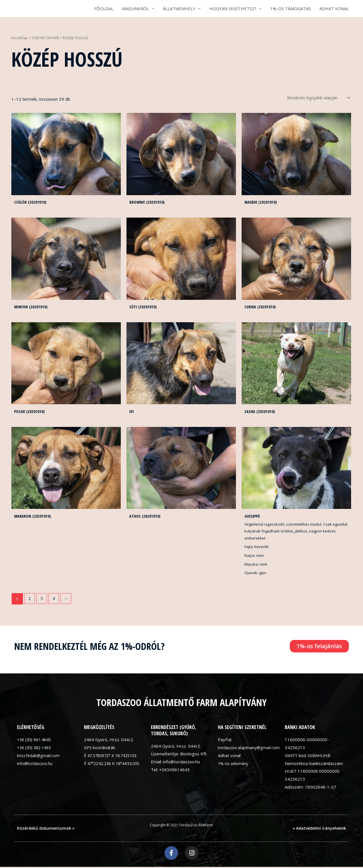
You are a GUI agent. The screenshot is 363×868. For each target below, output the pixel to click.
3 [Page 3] (42, 600)
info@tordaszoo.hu (35, 765)
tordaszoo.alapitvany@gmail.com (250, 749)
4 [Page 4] (55, 600)
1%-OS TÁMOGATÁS (291, 9)
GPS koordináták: (100, 749)
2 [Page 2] (30, 600)
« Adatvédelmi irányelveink (319, 830)
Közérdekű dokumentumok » (46, 830)
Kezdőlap (20, 38)
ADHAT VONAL (334, 9)
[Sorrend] (315, 98)
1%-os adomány (234, 765)
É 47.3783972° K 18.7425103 (113, 757)
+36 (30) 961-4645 (36, 741)
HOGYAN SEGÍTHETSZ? (233, 9)
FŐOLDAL (104, 9)
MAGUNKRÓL (135, 9)
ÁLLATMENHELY (179, 9)
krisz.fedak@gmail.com (39, 757)
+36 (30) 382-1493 (36, 749)
